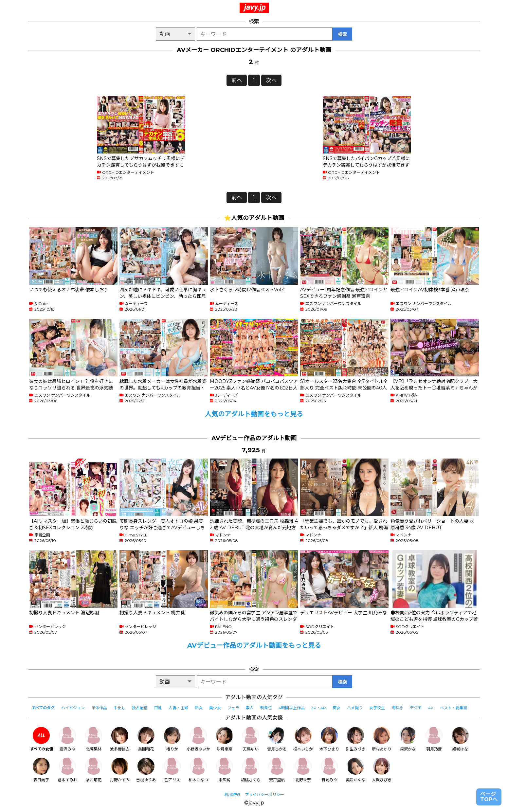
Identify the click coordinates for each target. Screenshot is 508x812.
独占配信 (140, 708)
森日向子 (41, 770)
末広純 (225, 770)
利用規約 (232, 794)
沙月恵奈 (225, 739)
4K (431, 708)
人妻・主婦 (178, 708)
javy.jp (255, 7)
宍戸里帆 (277, 770)
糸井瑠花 (94, 770)
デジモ (416, 708)
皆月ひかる (277, 739)
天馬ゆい (251, 739)
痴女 (336, 708)
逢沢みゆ (67, 739)
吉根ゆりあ (146, 770)
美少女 (215, 708)
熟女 (199, 708)
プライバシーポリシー (264, 794)
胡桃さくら (251, 770)
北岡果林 (94, 739)
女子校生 (377, 708)
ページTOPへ (489, 797)
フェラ (233, 708)
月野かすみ (120, 770)
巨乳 (158, 708)
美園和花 (146, 739)
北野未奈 (303, 770)
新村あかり (382, 739)
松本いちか (303, 739)
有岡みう (329, 770)
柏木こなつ (198, 770)
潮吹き (397, 708)
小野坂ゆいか (198, 739)
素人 (250, 708)
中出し (119, 708)
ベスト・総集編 (454, 708)
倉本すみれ (67, 770)
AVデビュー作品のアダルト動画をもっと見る (254, 645)
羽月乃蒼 (434, 739)
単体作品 (99, 708)
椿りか (172, 739)
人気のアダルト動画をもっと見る (254, 414)
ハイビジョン (73, 708)
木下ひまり (329, 739)
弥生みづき (355, 739)
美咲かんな (355, 770)
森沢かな (408, 739)
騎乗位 (266, 708)
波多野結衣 (120, 739)
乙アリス (172, 770)
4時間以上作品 (292, 708)
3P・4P (319, 708)
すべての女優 (41, 739)
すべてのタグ (43, 708)
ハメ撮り (355, 708)
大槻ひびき (382, 770)
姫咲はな (460, 739)
